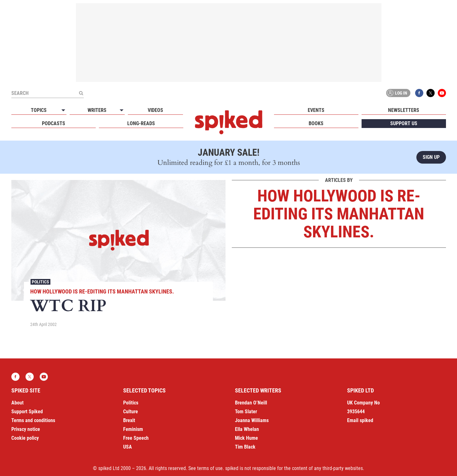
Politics (40, 282)
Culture (131, 412)
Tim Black (245, 447)
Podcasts (54, 123)
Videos (155, 110)
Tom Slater (246, 412)
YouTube (442, 93)
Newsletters (404, 110)
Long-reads (141, 123)
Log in (397, 93)
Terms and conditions (33, 420)
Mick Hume (246, 438)
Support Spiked (27, 412)
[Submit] (81, 93)
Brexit (129, 420)
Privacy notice (26, 429)
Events (316, 110)
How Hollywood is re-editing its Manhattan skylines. (102, 291)
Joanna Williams (252, 420)
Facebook (419, 93)
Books (316, 123)
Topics (39, 110)
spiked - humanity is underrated (229, 122)
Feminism (133, 429)
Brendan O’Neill (251, 403)
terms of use (210, 468)
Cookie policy (25, 438)
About (17, 403)
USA (128, 447)
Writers (97, 110)
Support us (404, 123)
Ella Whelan (247, 429)
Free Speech (136, 438)
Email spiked (360, 420)
